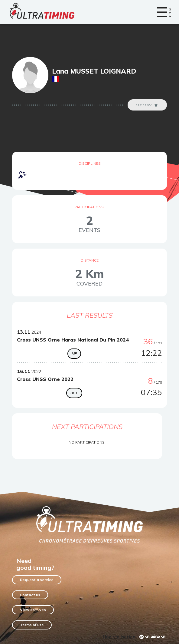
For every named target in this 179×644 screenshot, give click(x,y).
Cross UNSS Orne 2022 (45, 379)
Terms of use (32, 625)
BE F (74, 393)
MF (74, 353)
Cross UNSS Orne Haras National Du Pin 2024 (73, 340)
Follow (147, 105)
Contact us (30, 595)
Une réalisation (119, 637)
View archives (33, 610)
